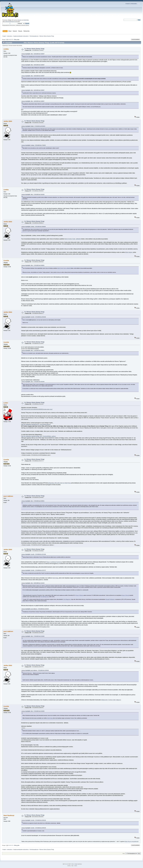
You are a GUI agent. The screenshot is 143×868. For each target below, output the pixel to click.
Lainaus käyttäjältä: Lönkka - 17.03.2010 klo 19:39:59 (34, 227)
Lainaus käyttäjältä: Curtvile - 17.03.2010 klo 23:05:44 (34, 820)
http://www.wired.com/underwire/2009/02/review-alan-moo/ (37, 409)
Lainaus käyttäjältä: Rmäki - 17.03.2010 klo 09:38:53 (33, 126)
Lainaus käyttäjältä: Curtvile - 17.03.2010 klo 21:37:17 (34, 570)
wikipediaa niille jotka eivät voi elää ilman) (60, 483)
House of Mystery (80, 595)
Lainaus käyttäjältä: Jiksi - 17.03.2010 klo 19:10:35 (33, 195)
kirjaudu (19, 20)
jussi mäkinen (8, 496)
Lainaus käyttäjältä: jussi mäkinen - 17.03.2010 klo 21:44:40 (35, 609)
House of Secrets (125, 595)
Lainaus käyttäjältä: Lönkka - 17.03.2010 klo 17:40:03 (34, 145)
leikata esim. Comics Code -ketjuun (111, 700)
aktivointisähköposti (10, 22)
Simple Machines (78, 864)
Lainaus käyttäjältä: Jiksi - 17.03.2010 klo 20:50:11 (33, 350)
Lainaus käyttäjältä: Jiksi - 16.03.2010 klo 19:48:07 (33, 54)
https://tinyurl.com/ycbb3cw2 (132, 841)
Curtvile (6, 260)
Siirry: (124, 853)
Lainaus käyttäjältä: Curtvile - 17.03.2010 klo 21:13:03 (34, 554)
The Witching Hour (45, 597)
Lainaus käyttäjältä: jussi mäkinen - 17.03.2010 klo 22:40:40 (35, 670)
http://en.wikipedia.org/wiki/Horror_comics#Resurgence (36, 424)
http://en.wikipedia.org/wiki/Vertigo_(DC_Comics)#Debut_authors (38, 436)
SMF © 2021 (71, 864)
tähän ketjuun (129, 252)
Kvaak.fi (128, 4)
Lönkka (6, 49)
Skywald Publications (110, 599)
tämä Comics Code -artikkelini (73, 239)
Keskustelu (134, 4)
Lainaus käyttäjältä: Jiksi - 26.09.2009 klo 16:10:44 (33, 583)
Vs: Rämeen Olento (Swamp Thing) (34, 49)
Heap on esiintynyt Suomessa (54, 562)
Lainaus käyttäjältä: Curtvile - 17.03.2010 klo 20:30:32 (34, 317)
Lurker (6, 403)
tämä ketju (55, 578)
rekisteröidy (26, 20)
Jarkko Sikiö (8, 121)
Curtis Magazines (67, 599)
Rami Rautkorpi (9, 815)
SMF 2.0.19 (65, 864)
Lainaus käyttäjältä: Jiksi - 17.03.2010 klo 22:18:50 (33, 636)
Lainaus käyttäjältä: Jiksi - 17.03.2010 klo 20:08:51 (33, 265)
